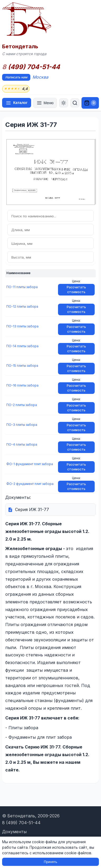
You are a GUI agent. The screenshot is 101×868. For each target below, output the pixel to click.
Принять (50, 862)
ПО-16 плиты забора (22, 385)
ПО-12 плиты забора (22, 306)
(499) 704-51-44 (31, 67)
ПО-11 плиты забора (22, 287)
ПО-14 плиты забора (22, 346)
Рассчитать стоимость (76, 290)
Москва (40, 77)
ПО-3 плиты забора (22, 425)
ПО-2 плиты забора (22, 405)
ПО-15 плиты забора (22, 366)
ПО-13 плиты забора (22, 326)
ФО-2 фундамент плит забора (30, 484)
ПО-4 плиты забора (22, 444)
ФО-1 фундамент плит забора (30, 464)
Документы (14, 832)
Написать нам (16, 77)
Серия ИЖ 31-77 (32, 509)
